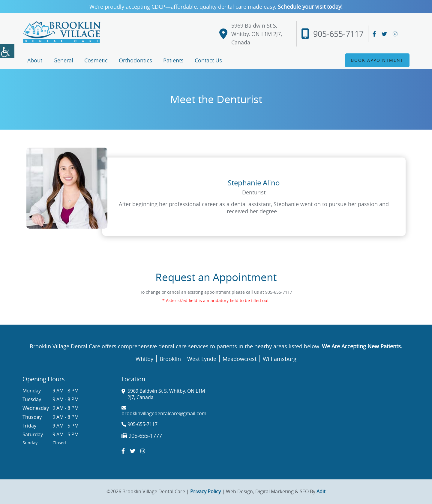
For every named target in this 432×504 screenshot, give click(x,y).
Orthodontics (135, 60)
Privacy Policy (205, 491)
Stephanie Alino (254, 183)
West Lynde (202, 359)
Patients (173, 60)
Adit (321, 491)
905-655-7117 (332, 34)
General (63, 60)
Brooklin (170, 359)
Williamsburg (280, 359)
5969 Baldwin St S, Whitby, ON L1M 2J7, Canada (251, 34)
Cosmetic (96, 60)
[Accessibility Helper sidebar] (7, 51)
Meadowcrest (240, 359)
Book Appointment (377, 60)
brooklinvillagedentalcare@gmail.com (164, 411)
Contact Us (208, 60)
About (35, 60)
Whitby (144, 359)
